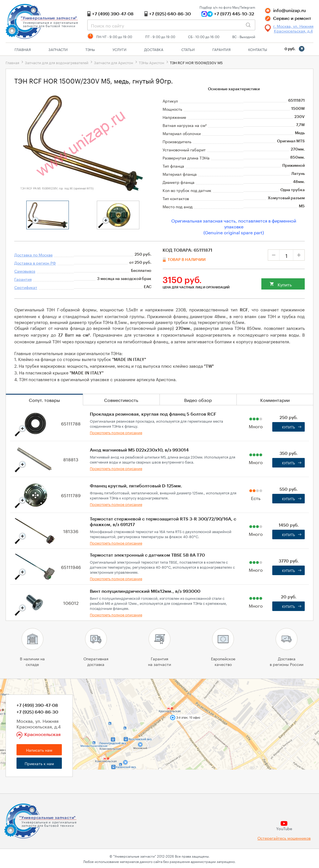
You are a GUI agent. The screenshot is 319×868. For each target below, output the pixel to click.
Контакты (258, 49)
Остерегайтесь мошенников (284, 838)
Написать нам (39, 750)
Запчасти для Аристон (114, 62)
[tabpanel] (48, 215)
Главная (23, 49)
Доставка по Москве (33, 254)
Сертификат (26, 287)
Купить (285, 284)
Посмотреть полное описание (116, 432)
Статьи (188, 49)
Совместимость (121, 400)
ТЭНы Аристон (152, 62)
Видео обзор (198, 400)
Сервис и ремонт (292, 18)
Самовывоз (25, 271)
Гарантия (221, 49)
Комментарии (275, 400)
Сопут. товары (44, 400)
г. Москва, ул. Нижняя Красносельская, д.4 (293, 28)
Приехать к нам (39, 763)
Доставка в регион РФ (35, 263)
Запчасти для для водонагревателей (57, 62)
